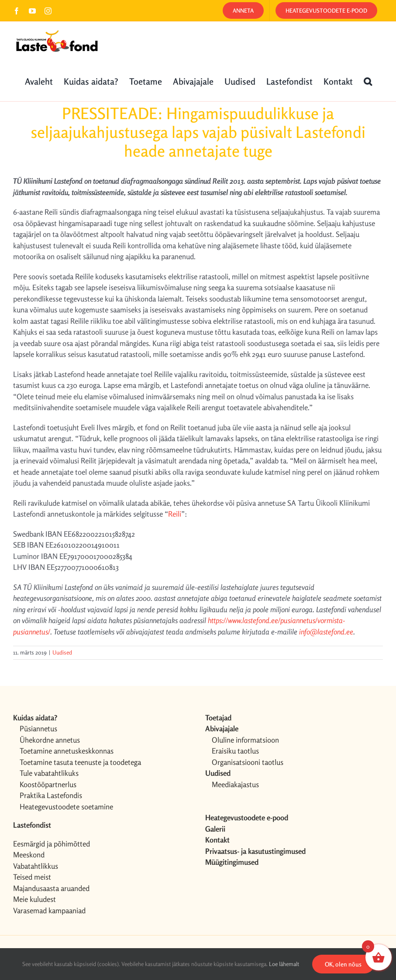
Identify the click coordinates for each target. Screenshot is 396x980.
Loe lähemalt (284, 964)
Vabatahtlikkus (36, 866)
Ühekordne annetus (50, 740)
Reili (175, 514)
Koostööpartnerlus (48, 784)
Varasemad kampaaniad (49, 910)
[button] (368, 81)
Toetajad (218, 718)
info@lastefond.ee (326, 632)
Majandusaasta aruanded (51, 888)
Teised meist (32, 877)
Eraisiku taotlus (235, 751)
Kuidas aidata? (35, 718)
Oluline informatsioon (245, 740)
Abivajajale (222, 728)
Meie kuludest (34, 899)
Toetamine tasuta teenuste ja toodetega (80, 762)
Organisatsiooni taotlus (248, 762)
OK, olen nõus (343, 964)
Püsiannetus (38, 728)
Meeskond (29, 855)
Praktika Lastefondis (51, 795)
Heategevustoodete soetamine (66, 807)
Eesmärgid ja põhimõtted (52, 844)
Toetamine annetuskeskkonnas (67, 751)
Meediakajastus (235, 784)
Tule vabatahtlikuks (49, 773)
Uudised (62, 652)
